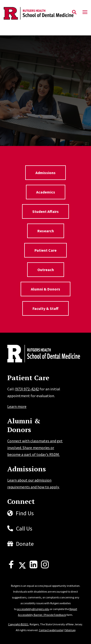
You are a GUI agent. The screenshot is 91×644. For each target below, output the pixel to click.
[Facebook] (11, 567)
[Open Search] (74, 12)
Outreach (46, 270)
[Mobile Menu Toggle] (85, 12)
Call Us (24, 528)
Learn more (17, 406)
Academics (46, 192)
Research (46, 231)
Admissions (45, 173)
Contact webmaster (51, 630)
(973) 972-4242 (27, 389)
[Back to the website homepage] (39, 13)
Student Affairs (45, 211)
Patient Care (45, 250)
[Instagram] (45, 567)
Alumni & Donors (45, 289)
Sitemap (70, 630)
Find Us (25, 513)
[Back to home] (40, 354)
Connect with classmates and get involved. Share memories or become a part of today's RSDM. (35, 448)
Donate (25, 544)
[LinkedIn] (33, 567)
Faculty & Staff (45, 308)
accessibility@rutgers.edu (33, 609)
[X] (22, 567)
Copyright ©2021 (18, 624)
